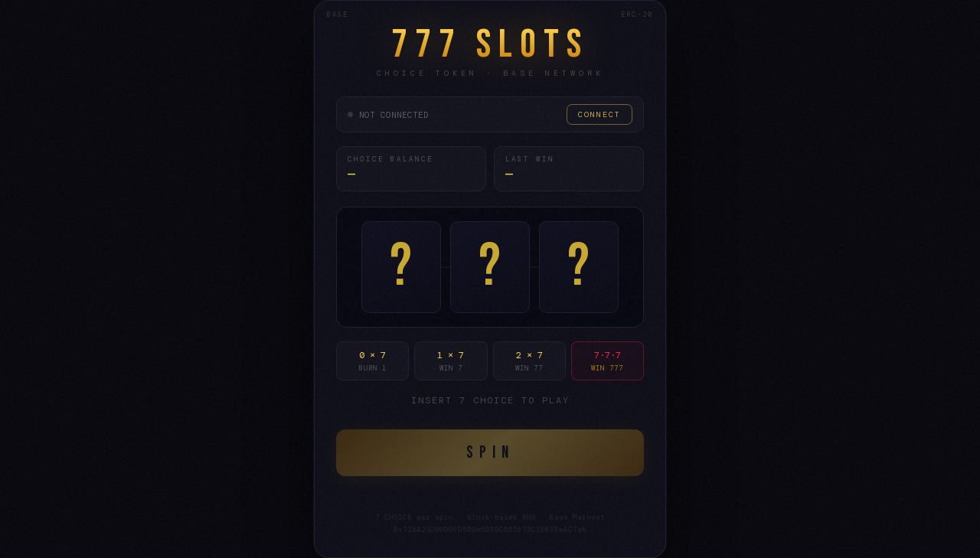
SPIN (490, 453)
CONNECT (599, 114)
